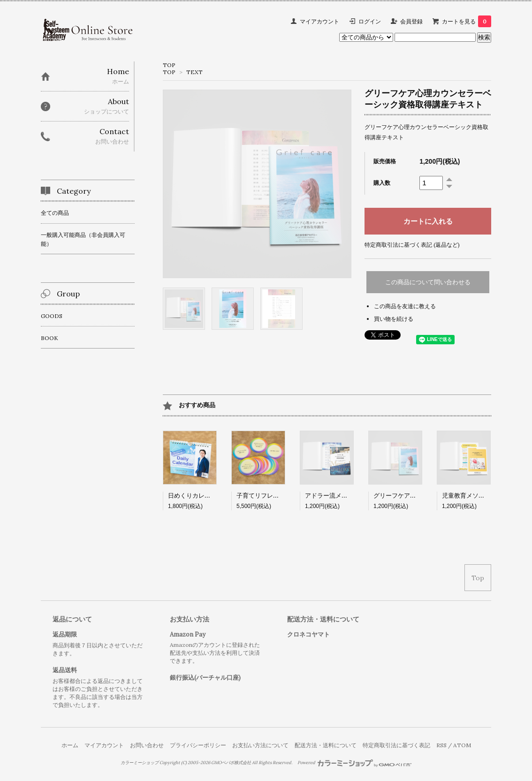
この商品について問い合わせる (428, 282)
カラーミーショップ (140, 763)
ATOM (462, 745)
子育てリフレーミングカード (276, 496)
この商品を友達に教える (405, 306)
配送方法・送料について (326, 745)
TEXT (194, 72)
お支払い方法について (260, 745)
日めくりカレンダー (195, 496)
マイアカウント (319, 21)
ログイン (370, 21)
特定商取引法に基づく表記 (396, 745)
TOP (169, 65)
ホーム (70, 745)
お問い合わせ (147, 745)
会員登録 (411, 21)
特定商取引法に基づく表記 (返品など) (412, 245)
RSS (441, 745)
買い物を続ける (394, 319)
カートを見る (467, 21)
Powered (354, 763)
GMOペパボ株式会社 (231, 763)
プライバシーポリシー (198, 745)
